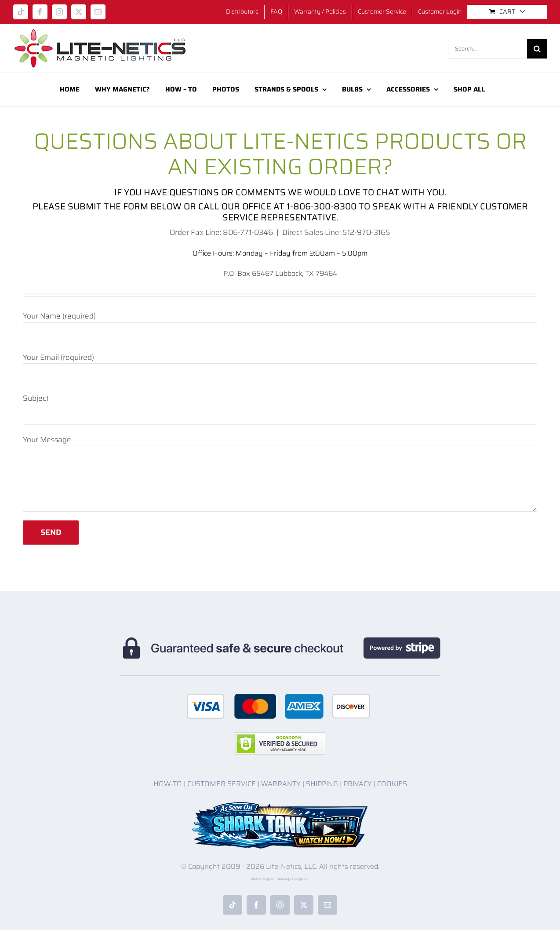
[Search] (537, 49)
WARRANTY (281, 784)
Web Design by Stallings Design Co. (280, 879)
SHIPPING (322, 784)
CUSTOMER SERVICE (222, 784)
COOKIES (392, 784)
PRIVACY (358, 784)
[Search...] (487, 49)
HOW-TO (168, 784)
